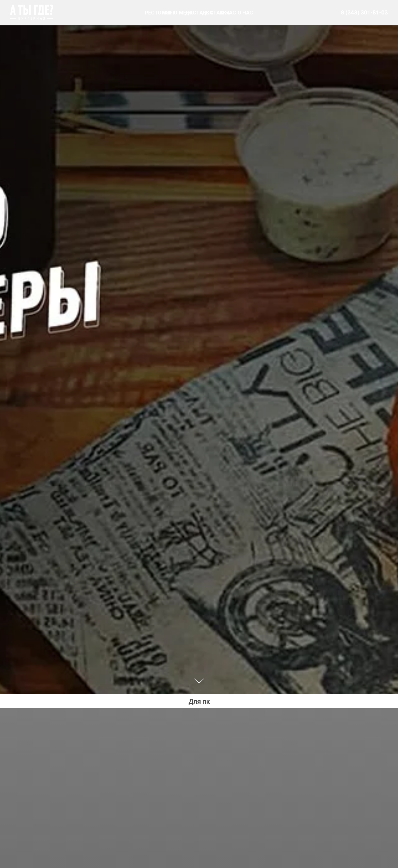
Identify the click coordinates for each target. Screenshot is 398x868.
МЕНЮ (170, 13)
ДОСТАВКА (199, 13)
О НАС (228, 13)
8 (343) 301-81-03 (364, 13)
